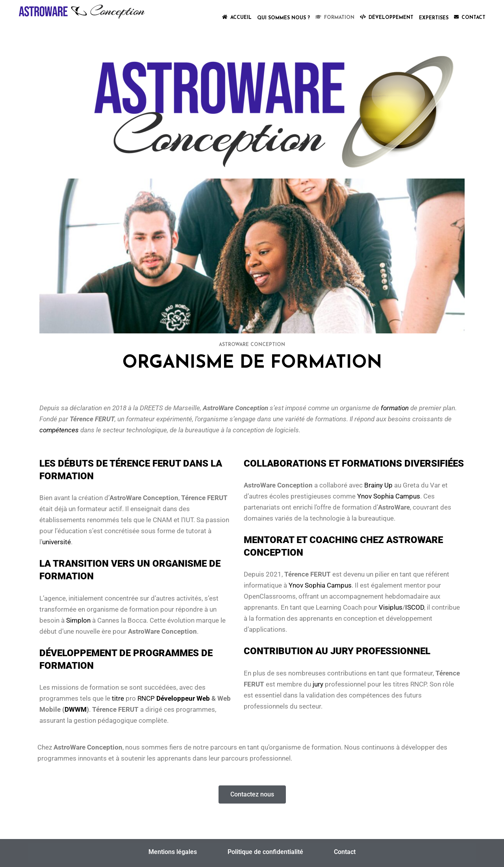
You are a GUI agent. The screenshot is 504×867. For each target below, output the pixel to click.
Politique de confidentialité (265, 852)
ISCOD (415, 607)
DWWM (76, 709)
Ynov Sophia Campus (389, 496)
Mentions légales (173, 852)
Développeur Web (183, 698)
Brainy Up (378, 485)
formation (395, 408)
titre (118, 698)
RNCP (146, 698)
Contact (345, 852)
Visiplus (391, 607)
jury (318, 684)
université (57, 542)
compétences (59, 430)
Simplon (78, 620)
